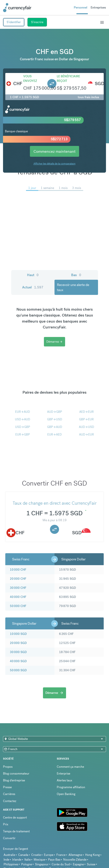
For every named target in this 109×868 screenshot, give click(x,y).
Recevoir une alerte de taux (73, 287)
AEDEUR (86, 412)
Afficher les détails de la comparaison (54, 164)
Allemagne (75, 855)
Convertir (9, 838)
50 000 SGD (18, 670)
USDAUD (23, 419)
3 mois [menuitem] (77, 188)
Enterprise (63, 774)
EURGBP (23, 434)
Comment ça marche (70, 767)
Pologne (27, 864)
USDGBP (23, 427)
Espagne (78, 864)
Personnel (81, 7)
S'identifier (14, 22)
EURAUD (23, 412)
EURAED (54, 434)
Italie (28, 860)
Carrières (9, 794)
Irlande (17, 860)
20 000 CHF (18, 579)
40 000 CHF (18, 597)
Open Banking (66, 794)
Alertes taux (65, 780)
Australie (9, 855)
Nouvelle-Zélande (75, 860)
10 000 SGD (18, 634)
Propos (8, 767)
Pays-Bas (54, 860)
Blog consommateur (16, 774)
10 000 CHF (18, 570)
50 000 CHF (18, 606)
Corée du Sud (61, 864)
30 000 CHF (18, 588)
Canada (23, 855)
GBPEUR (86, 419)
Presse (7, 787)
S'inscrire (37, 22)
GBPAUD (55, 427)
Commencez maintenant (54, 151)
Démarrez (54, 342)
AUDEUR (86, 434)
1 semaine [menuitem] (47, 188)
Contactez (10, 801)
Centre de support (15, 817)
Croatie (36, 855)
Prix (6, 824)
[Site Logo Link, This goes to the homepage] (17, 8)
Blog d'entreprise (14, 780)
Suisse (91, 864)
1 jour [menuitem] (32, 188)
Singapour (42, 864)
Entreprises (98, 7)
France (61, 855)
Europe (49, 855)
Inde (6, 860)
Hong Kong (92, 855)
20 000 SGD (18, 643)
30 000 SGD (18, 652)
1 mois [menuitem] (63, 188)
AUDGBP (55, 412)
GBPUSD (55, 419)
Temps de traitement (16, 831)
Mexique (39, 860)
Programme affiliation (71, 787)
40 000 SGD (18, 661)
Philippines (11, 864)
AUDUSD (86, 427)
